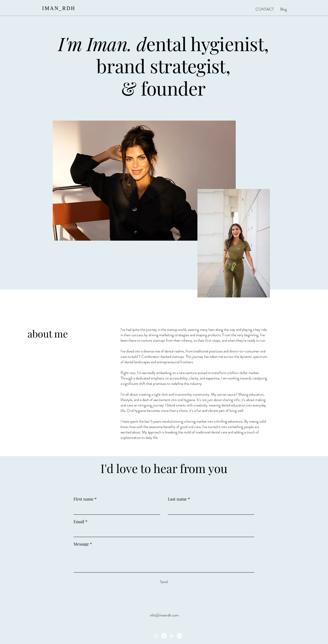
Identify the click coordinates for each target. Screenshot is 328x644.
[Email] (162, 532)
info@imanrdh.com (164, 615)
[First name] (115, 509)
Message (83, 544)
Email (80, 522)
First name (85, 499)
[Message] (164, 561)
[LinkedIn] (172, 636)
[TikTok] (164, 636)
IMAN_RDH (59, 8)
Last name (179, 499)
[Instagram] (156, 636)
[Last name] (210, 509)
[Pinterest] (179, 636)
